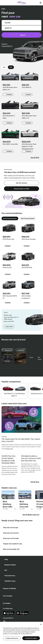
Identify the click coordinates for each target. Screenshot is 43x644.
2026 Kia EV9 (7, 267)
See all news (36, 482)
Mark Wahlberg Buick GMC (8, 504)
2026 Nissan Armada (29, 239)
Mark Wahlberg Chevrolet (24, 504)
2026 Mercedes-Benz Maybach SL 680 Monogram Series (29, 146)
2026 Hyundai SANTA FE (10, 297)
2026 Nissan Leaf (8, 239)
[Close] (41, 624)
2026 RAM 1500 (27, 267)
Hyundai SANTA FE (7, 46)
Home (3, 9)
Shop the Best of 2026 (21, 189)
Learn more (9, 327)
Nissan (20, 361)
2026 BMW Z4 (27, 87)
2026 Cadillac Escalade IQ (26, 297)
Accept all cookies (31, 638)
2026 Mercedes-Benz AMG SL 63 (29, 117)
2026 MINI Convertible (10, 144)
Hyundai (7, 361)
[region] (21, 633)
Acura (31, 357)
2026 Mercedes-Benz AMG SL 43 (10, 88)
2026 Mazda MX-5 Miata (9, 117)
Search (21, 35)
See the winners (22, 183)
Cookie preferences (12, 638)
